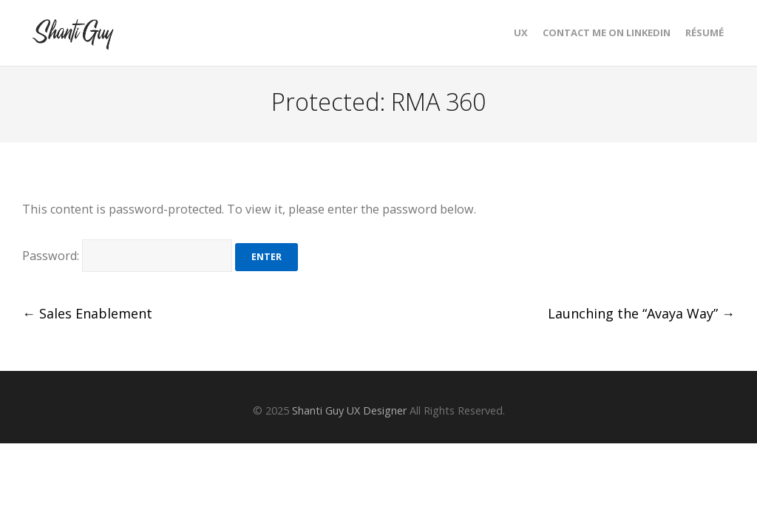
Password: (127, 256)
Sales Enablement (87, 313)
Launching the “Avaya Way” (641, 313)
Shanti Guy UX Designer (349, 410)
